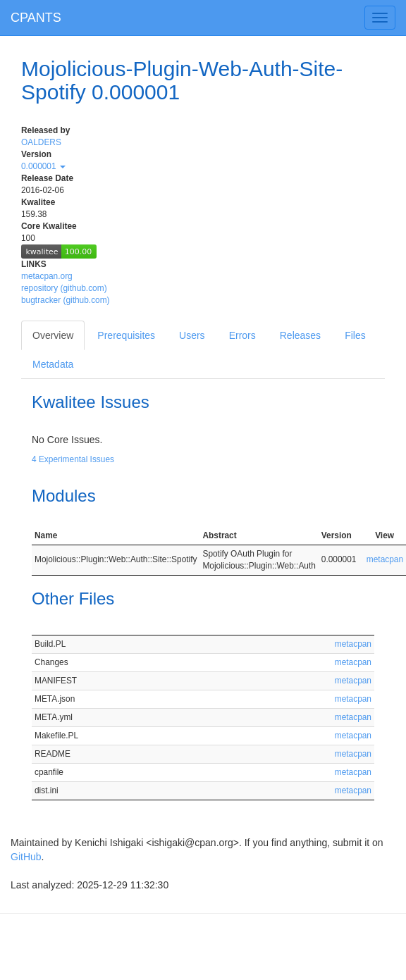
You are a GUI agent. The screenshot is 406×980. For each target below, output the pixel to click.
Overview (53, 335)
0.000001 (43, 166)
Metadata (53, 364)
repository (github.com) (64, 288)
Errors (242, 335)
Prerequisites (126, 335)
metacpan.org (47, 276)
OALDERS (41, 142)
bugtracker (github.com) (66, 300)
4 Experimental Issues (73, 459)
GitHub (26, 857)
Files (355, 335)
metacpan (385, 559)
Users (192, 335)
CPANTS (36, 18)
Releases (300, 335)
